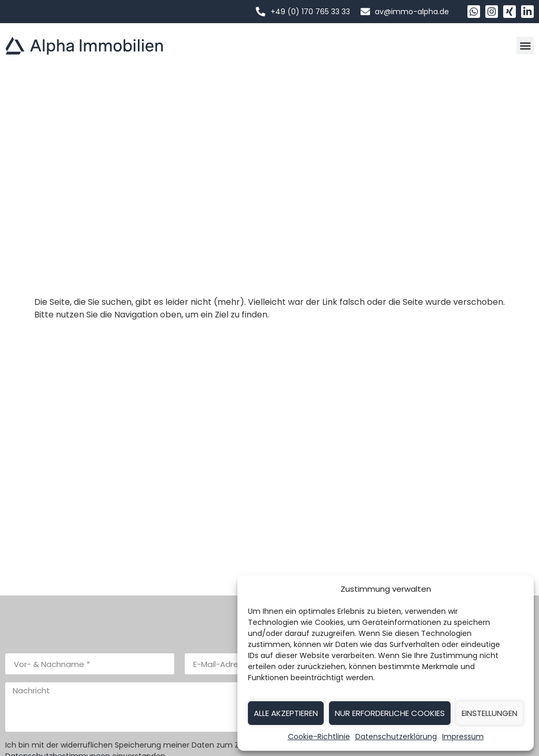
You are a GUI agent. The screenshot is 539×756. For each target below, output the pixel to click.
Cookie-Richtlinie (319, 737)
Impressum (463, 737)
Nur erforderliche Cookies (390, 713)
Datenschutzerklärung (396, 737)
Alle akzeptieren (286, 713)
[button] (525, 46)
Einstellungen (490, 713)
